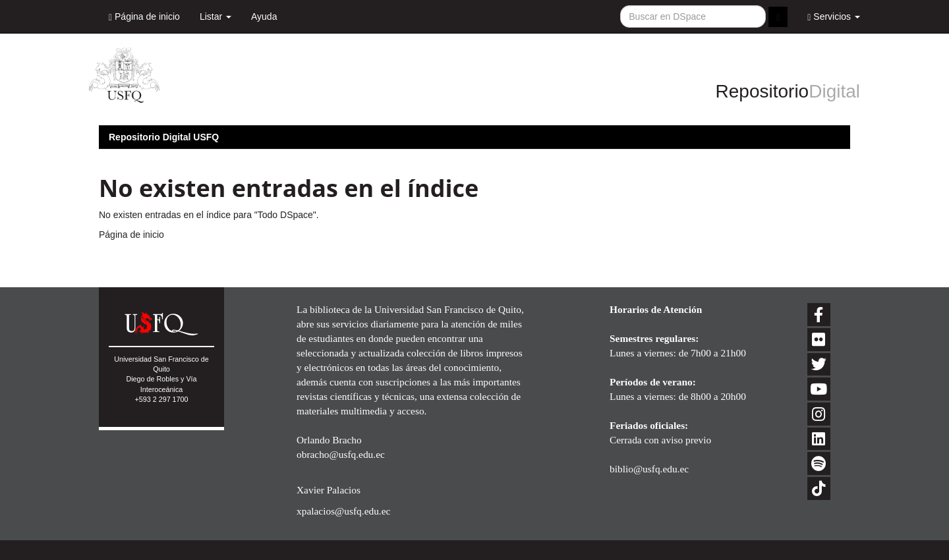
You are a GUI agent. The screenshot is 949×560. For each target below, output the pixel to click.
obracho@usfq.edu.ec (341, 454)
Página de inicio (144, 17)
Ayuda (264, 16)
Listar (216, 16)
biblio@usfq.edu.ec (649, 469)
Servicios (834, 17)
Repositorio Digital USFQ (164, 137)
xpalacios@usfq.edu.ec (343, 511)
